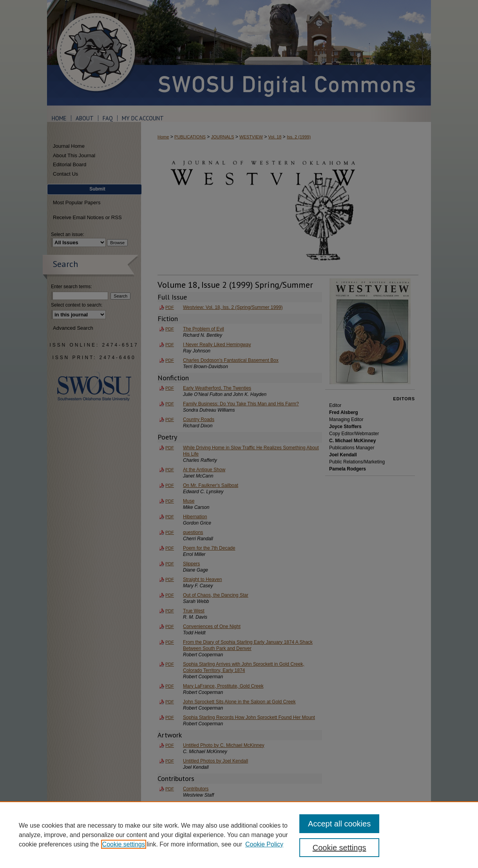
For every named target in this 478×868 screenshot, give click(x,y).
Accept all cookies (339, 824)
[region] (239, 835)
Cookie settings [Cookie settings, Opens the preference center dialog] (339, 848)
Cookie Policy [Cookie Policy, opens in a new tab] (264, 844)
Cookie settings (124, 844)
